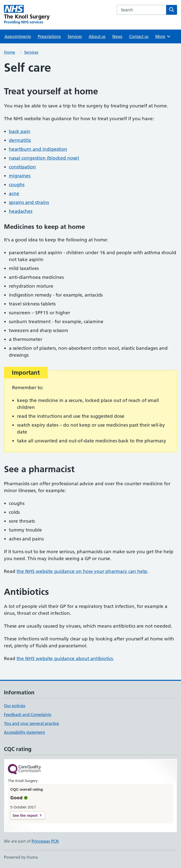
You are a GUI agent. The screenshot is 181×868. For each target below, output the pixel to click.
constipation (22, 167)
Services (75, 36)
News (117, 36)
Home (10, 52)
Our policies (15, 706)
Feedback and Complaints (28, 715)
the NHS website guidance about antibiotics (65, 659)
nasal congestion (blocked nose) (44, 158)
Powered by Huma (21, 857)
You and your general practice (31, 723)
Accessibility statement (24, 732)
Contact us (139, 36)
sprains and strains (29, 202)
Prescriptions (49, 36)
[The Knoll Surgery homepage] (27, 15)
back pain (20, 131)
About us (97, 36)
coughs (17, 185)
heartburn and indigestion (38, 149)
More (163, 36)
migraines (20, 176)
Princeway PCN (45, 841)
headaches (21, 211)
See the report (25, 815)
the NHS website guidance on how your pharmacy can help (82, 571)
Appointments (18, 36)
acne (14, 193)
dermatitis (20, 140)
